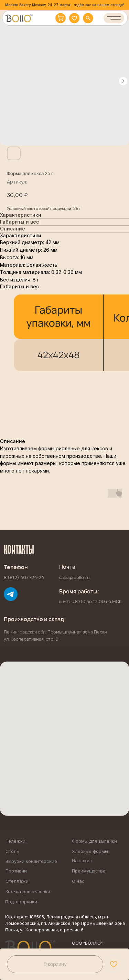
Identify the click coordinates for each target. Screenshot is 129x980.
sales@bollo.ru (74, 577)
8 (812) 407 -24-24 (24, 577)
